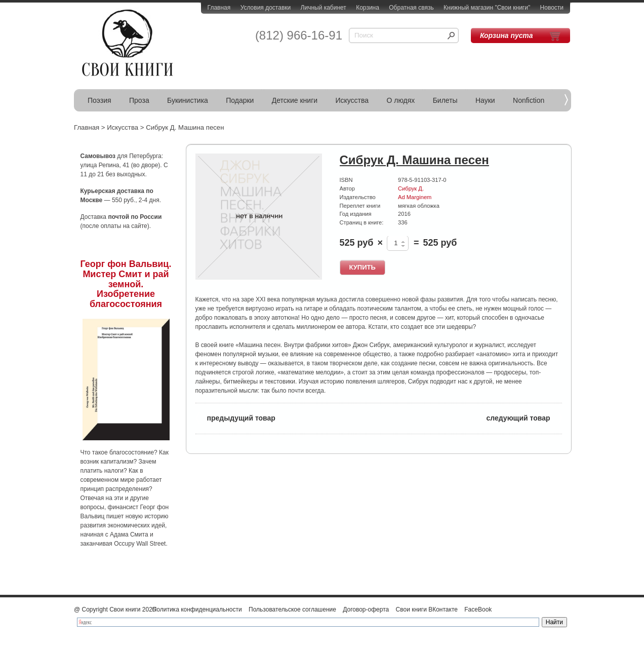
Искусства (352, 100)
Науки (485, 100)
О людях (400, 100)
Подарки (240, 100)
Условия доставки (266, 8)
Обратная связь (411, 8)
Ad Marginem (415, 197)
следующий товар (524, 417)
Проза (139, 100)
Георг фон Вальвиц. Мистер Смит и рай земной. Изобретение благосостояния (126, 284)
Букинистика (188, 100)
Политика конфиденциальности (197, 609)
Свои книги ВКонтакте (427, 609)
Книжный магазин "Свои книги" (487, 8)
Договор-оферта (366, 609)
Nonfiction (529, 100)
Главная (219, 8)
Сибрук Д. (411, 188)
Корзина (368, 8)
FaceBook (478, 609)
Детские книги (295, 100)
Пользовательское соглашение (292, 609)
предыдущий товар (235, 417)
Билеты (445, 100)
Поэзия (99, 100)
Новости (552, 8)
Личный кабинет (324, 8)
